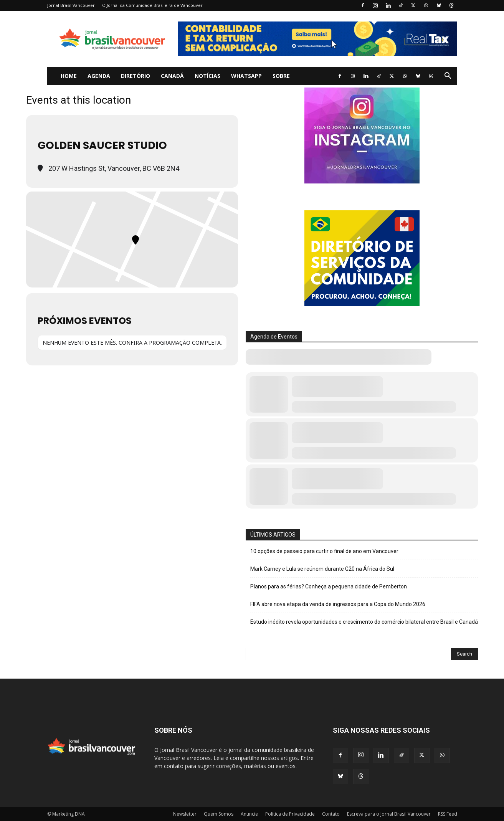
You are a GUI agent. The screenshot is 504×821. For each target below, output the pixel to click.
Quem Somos (219, 814)
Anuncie (249, 814)
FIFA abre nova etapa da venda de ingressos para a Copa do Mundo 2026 (338, 604)
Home (69, 76)
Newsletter (185, 814)
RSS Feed (448, 814)
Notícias (207, 76)
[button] (448, 77)
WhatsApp (246, 76)
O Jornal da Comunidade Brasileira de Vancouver (152, 5)
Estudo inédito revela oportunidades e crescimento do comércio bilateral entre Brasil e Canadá (364, 622)
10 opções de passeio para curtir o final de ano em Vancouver (324, 551)
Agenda (99, 76)
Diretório (136, 76)
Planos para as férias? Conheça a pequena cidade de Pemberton (329, 586)
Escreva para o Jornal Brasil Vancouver (389, 814)
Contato (331, 814)
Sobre (281, 76)
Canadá (172, 76)
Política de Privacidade (290, 814)
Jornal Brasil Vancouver (71, 5)
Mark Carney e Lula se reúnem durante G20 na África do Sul (322, 569)
